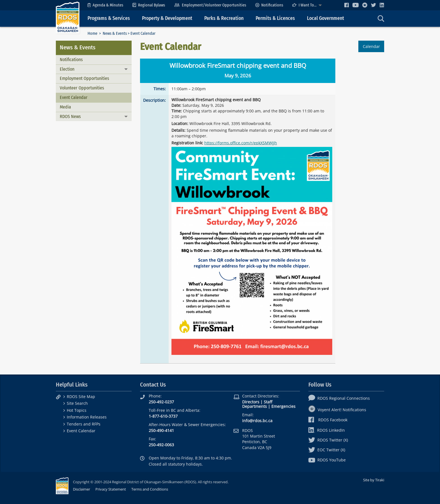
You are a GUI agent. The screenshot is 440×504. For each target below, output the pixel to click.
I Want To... (304, 5)
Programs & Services (109, 18)
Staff (268, 402)
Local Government (326, 18)
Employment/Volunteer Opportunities (210, 5)
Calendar (371, 46)
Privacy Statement (111, 489)
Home (92, 33)
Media (65, 107)
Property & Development (167, 18)
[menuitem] (105, 5)
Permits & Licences (275, 18)
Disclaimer (82, 489)
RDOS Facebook (328, 420)
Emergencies (283, 406)
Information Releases (87, 417)
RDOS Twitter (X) (328, 440)
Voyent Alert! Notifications (337, 410)
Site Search (77, 403)
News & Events (115, 33)
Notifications (269, 5)
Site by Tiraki (374, 480)
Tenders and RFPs (84, 424)
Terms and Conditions (150, 489)
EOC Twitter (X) (327, 450)
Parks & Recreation (224, 18)
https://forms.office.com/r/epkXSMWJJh (241, 143)
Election (67, 69)
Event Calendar (74, 97)
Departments (255, 406)
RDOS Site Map (81, 397)
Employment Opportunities (84, 78)
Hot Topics (77, 410)
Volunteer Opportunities (82, 88)
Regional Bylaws (149, 5)
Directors (251, 402)
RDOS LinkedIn (327, 430)
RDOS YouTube (327, 460)
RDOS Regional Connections (339, 398)
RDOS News (70, 116)
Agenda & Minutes (105, 5)
